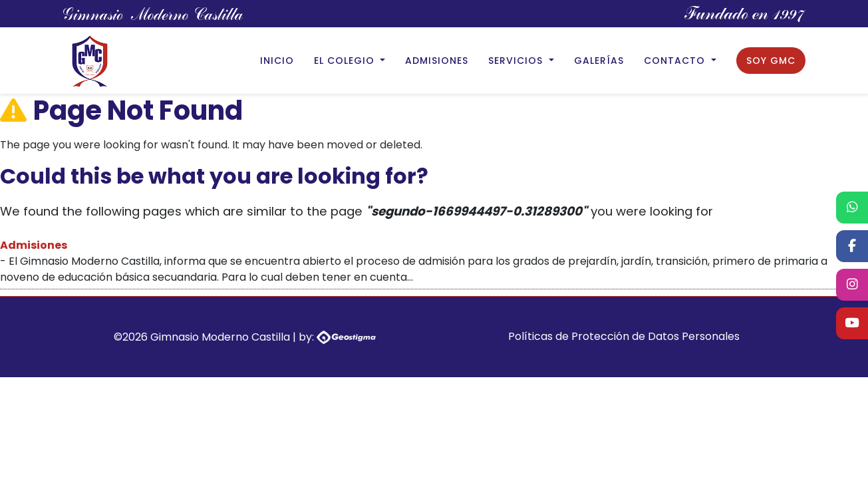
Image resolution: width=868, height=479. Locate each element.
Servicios (517, 61)
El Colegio (346, 61)
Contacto (676, 61)
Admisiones (437, 61)
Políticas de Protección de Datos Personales (624, 336)
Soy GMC (771, 61)
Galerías (599, 61)
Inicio (277, 61)
